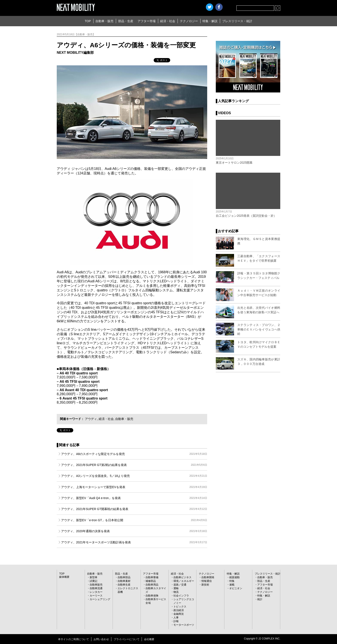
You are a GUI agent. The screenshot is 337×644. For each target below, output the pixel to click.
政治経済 (179, 610)
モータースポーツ (184, 625)
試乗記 (93, 581)
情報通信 (207, 581)
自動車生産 (124, 585)
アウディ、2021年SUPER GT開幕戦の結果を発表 (134, 509)
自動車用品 (152, 585)
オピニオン (236, 588)
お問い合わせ (101, 639)
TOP (88, 21)
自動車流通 (96, 588)
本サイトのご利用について (74, 639)
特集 (232, 581)
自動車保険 (152, 596)
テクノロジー (189, 21)
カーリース (96, 596)
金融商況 (179, 614)
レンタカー (96, 592)
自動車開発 (208, 577)
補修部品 (151, 581)
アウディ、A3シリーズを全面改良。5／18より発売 (134, 476)
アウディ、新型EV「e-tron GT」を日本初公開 (134, 520)
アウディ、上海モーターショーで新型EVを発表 (134, 487)
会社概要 (149, 639)
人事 (176, 618)
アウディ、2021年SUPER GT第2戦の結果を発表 (134, 465)
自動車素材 (124, 581)
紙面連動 (234, 577)
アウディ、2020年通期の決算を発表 (134, 531)
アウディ (91, 419)
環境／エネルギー (184, 581)
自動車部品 (124, 577)
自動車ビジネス (182, 577)
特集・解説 (210, 21)
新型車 (93, 577)
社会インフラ (181, 596)
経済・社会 (168, 21)
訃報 (176, 621)
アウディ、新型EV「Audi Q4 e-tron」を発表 (134, 498)
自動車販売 (96, 585)
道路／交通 (180, 585)
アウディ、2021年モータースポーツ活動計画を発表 (134, 542)
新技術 (205, 585)
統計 (260, 599)
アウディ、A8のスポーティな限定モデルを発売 (134, 454)
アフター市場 (147, 21)
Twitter (210, 7)
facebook (219, 7)
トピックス (180, 607)
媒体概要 (64, 577)
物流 (176, 592)
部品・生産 (126, 21)
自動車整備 (152, 577)
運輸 (176, 588)
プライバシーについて (127, 639)
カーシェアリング (100, 599)
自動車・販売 (104, 21)
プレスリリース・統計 (237, 21)
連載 (232, 585)
